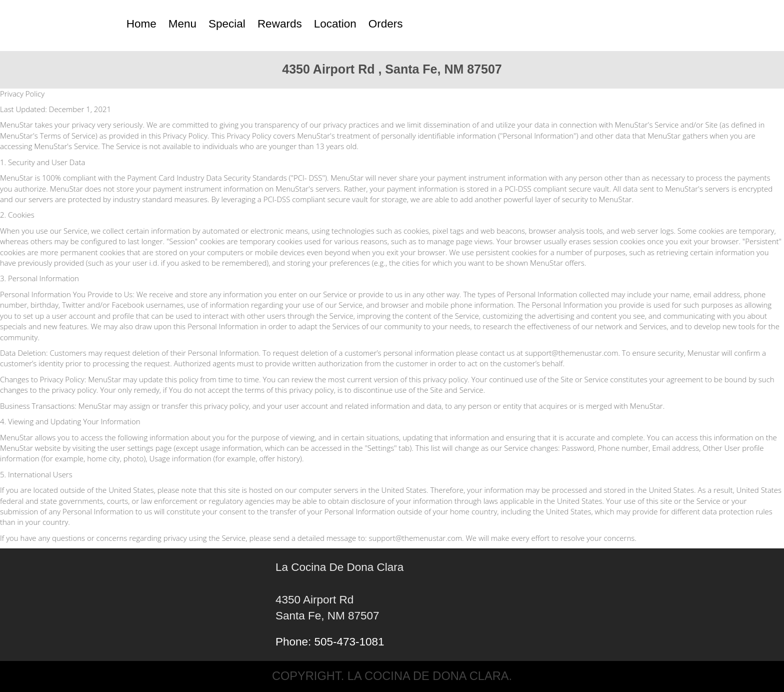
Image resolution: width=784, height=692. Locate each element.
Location (335, 24)
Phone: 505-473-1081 (330, 642)
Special (227, 24)
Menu (182, 24)
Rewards (280, 24)
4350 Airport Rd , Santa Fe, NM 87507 (392, 69)
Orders (386, 24)
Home (141, 24)
